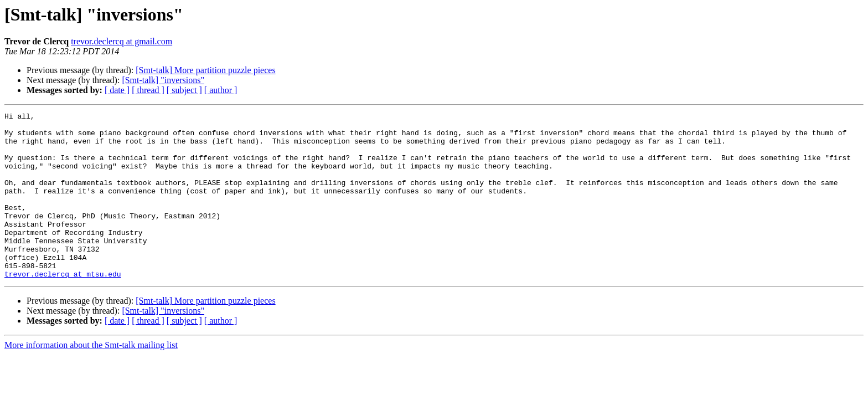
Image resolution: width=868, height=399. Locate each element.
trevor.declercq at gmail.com (122, 41)
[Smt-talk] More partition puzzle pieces (205, 70)
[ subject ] (184, 90)
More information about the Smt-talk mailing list (91, 378)
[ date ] (117, 90)
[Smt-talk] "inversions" (163, 80)
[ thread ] (148, 90)
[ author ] (221, 90)
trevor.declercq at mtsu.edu (63, 307)
